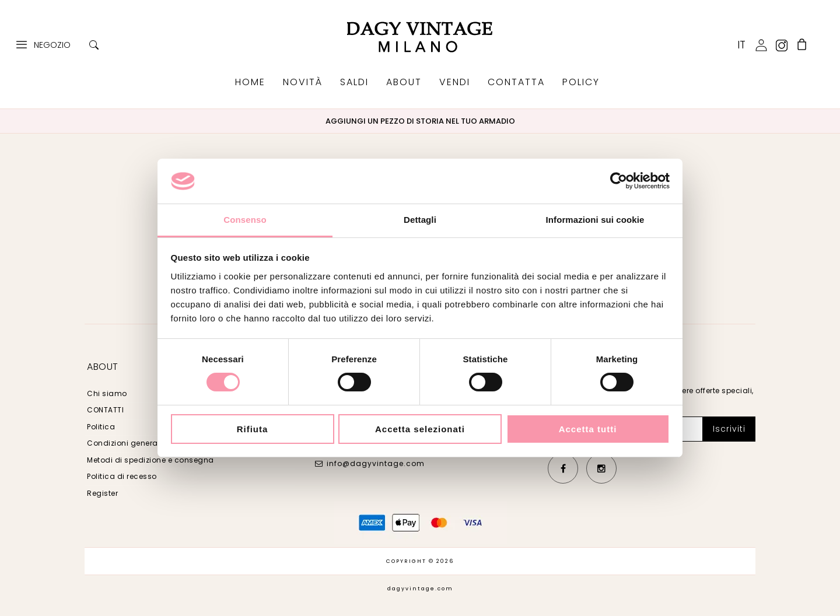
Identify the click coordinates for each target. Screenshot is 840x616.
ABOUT (404, 82)
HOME (250, 82)
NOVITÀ (303, 82)
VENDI (455, 82)
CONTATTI (105, 410)
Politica (101, 427)
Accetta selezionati (420, 429)
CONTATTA (516, 82)
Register (102, 493)
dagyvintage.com (420, 589)
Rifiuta (253, 429)
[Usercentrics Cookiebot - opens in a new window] (619, 181)
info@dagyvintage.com (376, 463)
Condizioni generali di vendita (145, 443)
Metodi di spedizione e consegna (150, 460)
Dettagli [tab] (420, 220)
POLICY (581, 82)
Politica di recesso (122, 476)
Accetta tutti (588, 429)
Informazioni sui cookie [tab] (595, 220)
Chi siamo (107, 393)
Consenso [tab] (245, 220)
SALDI (354, 82)
